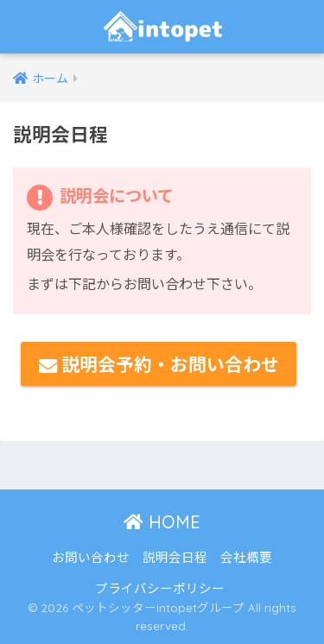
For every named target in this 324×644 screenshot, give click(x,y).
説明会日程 (175, 556)
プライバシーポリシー (160, 587)
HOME (162, 522)
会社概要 (246, 556)
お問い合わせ (91, 556)
